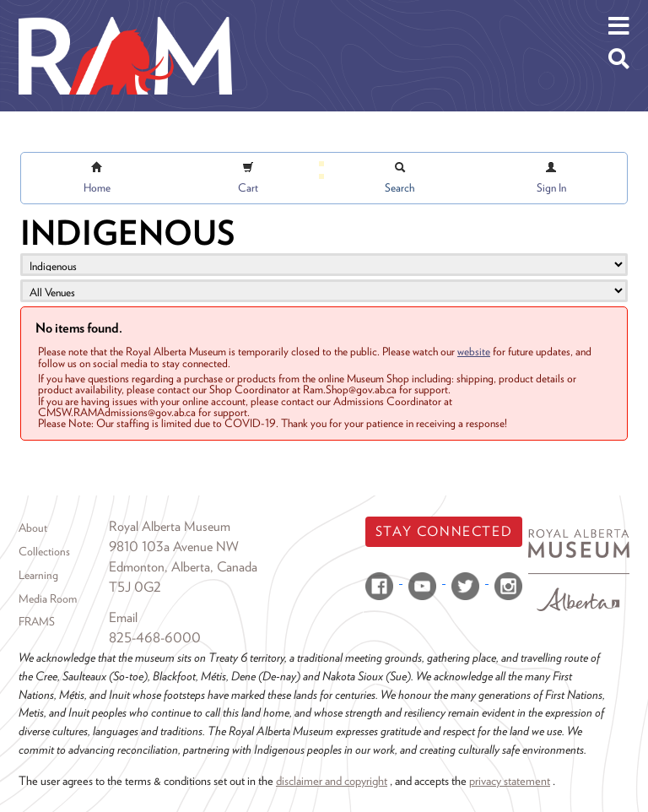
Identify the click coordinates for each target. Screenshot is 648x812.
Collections (44, 551)
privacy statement (510, 780)
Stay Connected (444, 531)
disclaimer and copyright (332, 780)
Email (123, 617)
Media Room (48, 598)
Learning (38, 575)
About (33, 528)
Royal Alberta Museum (170, 526)
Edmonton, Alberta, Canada (183, 567)
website (474, 351)
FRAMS (37, 621)
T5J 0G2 (135, 587)
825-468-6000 (155, 638)
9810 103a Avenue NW (174, 547)
